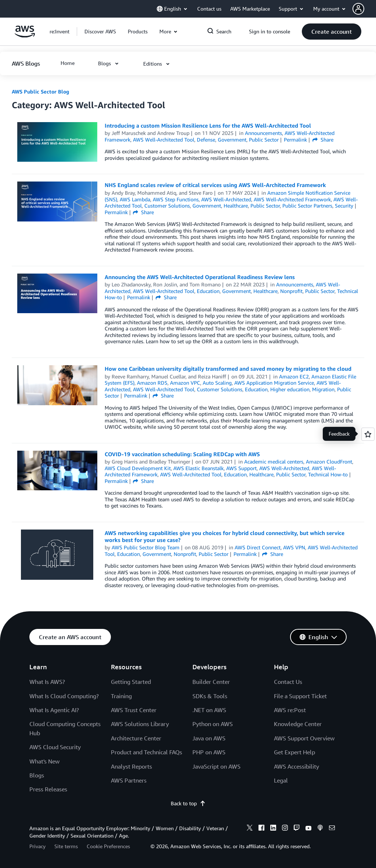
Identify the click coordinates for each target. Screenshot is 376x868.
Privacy (37, 846)
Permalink (295, 140)
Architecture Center (136, 738)
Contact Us (288, 682)
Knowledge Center (298, 724)
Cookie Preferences (108, 846)
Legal (281, 780)
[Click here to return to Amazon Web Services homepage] (25, 35)
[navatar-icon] (358, 9)
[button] (364, 9)
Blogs (37, 775)
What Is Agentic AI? (54, 710)
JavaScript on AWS (216, 766)
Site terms (66, 846)
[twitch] (297, 829)
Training (121, 696)
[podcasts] (320, 829)
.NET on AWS (209, 710)
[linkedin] (273, 829)
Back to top (188, 803)
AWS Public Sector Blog (40, 91)
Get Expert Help (294, 752)
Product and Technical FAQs (147, 752)
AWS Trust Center (134, 710)
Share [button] (323, 140)
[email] (332, 829)
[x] (250, 829)
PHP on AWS (209, 752)
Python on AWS (213, 724)
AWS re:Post (290, 710)
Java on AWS (209, 738)
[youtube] (308, 829)
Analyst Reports (131, 766)
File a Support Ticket (300, 696)
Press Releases (48, 789)
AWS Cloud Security (55, 747)
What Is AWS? (47, 682)
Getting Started (131, 682)
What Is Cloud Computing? (64, 696)
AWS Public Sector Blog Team (146, 547)
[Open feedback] (368, 434)
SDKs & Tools (210, 696)
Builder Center (211, 682)
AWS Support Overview (304, 738)
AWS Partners (129, 780)
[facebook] (261, 829)
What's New (44, 761)
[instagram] (285, 829)
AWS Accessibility (297, 766)
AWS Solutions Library (140, 724)
